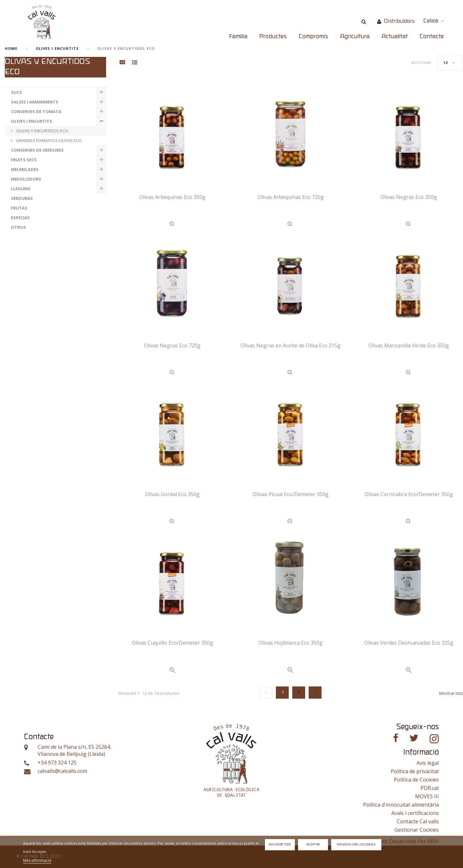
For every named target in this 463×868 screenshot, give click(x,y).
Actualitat (395, 37)
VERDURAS (22, 198)
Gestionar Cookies (417, 830)
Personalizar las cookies (356, 845)
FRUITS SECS (24, 160)
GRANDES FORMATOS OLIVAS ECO (48, 140)
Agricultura (355, 37)
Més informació (37, 860)
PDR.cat (430, 788)
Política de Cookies (416, 780)
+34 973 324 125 (57, 763)
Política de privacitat (415, 771)
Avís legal (428, 763)
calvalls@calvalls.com (62, 771)
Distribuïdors (399, 21)
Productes (273, 37)
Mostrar (421, 63)
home (11, 48)
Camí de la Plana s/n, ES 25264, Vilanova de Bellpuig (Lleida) (74, 751)
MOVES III (427, 796)
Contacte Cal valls (418, 821)
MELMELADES (25, 169)
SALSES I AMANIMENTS (35, 102)
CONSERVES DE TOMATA (36, 112)
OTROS (18, 227)
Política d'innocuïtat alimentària (401, 805)
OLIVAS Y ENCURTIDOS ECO (42, 131)
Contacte (432, 37)
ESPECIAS (20, 218)
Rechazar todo (280, 845)
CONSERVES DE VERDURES (37, 150)
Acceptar (313, 845)
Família (238, 37)
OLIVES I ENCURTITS (57, 48)
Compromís (313, 37)
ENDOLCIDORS (26, 179)
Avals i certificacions (415, 813)
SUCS (16, 92)
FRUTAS (19, 208)
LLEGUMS (21, 189)
